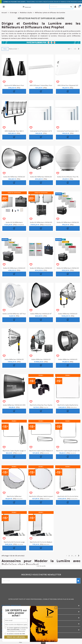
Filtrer (5, 49)
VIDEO (28, 599)
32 (70, 49)
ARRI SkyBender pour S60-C (14, 131)
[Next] (79, 49)
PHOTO (21, 599)
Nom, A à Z (14, 49)
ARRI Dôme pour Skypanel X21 (68, 85)
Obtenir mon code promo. (16, 637)
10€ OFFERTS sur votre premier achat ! (16, 613)
